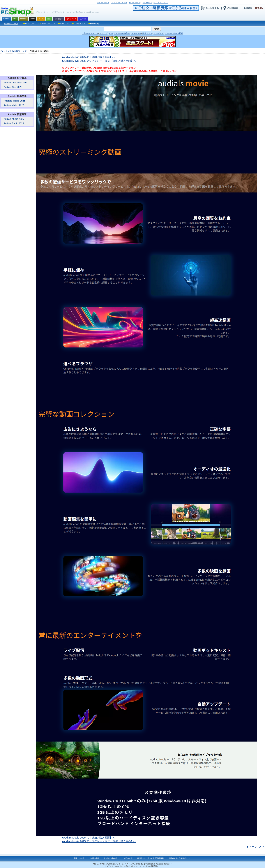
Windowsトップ (11, 24)
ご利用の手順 (94, 858)
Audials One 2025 (13, 87)
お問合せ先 (128, 858)
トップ (103, 2)
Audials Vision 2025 (14, 105)
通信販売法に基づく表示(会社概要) (151, 858)
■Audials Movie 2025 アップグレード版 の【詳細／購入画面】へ (99, 61)
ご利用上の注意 (78, 858)
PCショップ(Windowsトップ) (14, 51)
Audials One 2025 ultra (15, 83)
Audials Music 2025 (14, 119)
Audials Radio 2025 (14, 123)
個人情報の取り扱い (112, 858)
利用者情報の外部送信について (181, 858)
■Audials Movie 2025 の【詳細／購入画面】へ (88, 57)
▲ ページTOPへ (256, 847)
